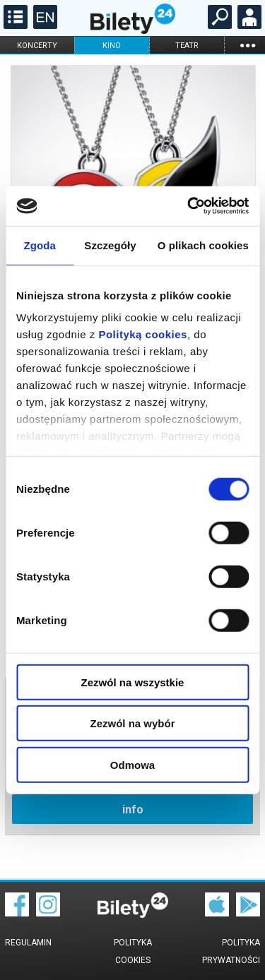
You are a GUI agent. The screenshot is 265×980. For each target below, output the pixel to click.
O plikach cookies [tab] (203, 245)
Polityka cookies (133, 951)
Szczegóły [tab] (110, 245)
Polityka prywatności (231, 951)
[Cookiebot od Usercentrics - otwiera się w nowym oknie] (189, 206)
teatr (187, 46)
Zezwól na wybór (132, 723)
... (247, 45)
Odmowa (132, 764)
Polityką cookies (143, 334)
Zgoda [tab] (40, 245)
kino (112, 46)
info (133, 809)
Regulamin (28, 943)
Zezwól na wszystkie (133, 682)
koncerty (37, 46)
